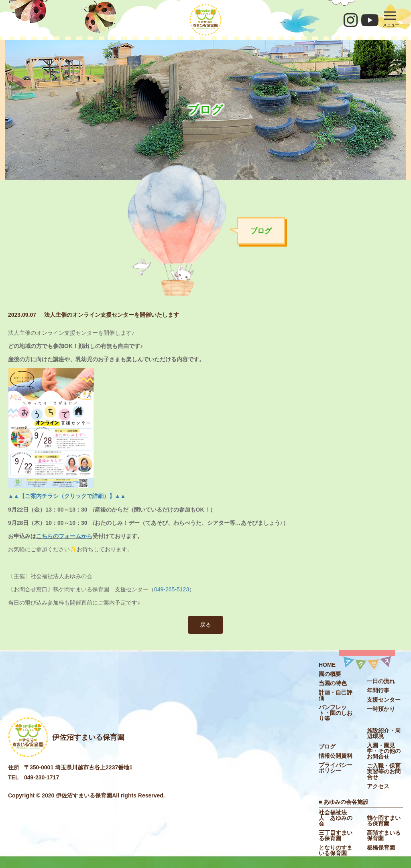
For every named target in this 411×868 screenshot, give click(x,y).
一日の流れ (381, 681)
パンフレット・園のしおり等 (336, 713)
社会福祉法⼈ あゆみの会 (336, 818)
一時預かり (381, 709)
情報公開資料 (336, 756)
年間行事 (378, 690)
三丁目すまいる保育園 (336, 836)
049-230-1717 (42, 777)
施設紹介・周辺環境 (384, 733)
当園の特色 (333, 683)
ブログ (327, 747)
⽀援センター (384, 700)
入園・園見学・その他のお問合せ (384, 751)
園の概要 (330, 674)
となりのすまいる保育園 (336, 850)
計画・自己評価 (336, 695)
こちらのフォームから (64, 536)
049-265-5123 (172, 589)
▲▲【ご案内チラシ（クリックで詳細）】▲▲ (67, 496)
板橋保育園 (381, 848)
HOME (327, 665)
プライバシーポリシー (336, 768)
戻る (205, 625)
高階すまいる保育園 (384, 836)
